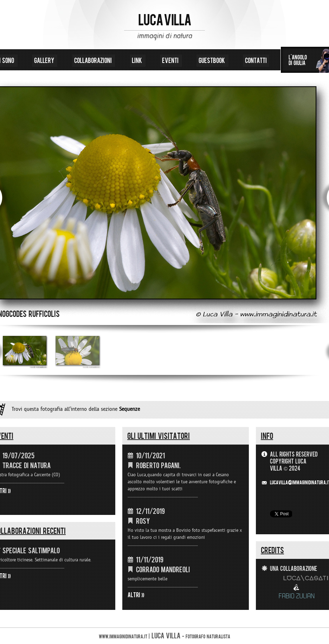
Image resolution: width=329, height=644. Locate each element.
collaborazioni (94, 61)
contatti (256, 61)
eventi (171, 61)
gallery (45, 61)
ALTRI (134, 595)
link (138, 61)
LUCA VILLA (165, 20)
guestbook (212, 61)
